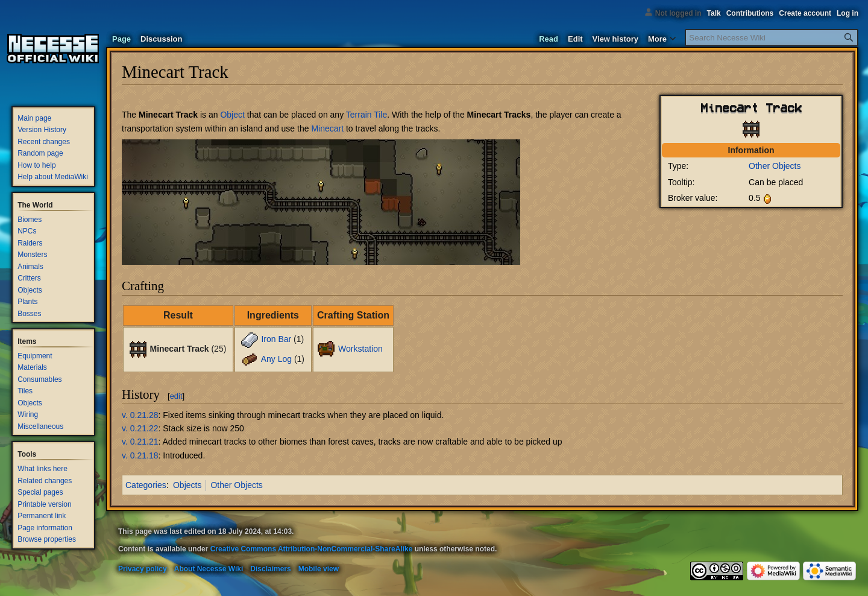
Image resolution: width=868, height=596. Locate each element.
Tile (380, 115)
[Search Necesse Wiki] (772, 38)
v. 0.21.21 (140, 442)
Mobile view (319, 569)
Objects (187, 485)
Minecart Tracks (499, 115)
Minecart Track (168, 115)
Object (232, 115)
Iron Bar (276, 339)
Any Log (276, 359)
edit (176, 396)
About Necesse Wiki (209, 569)
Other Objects (775, 166)
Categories (146, 485)
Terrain (359, 115)
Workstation (360, 349)
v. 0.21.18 (140, 455)
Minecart (327, 128)
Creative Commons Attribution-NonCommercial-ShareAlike (312, 549)
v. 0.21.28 (140, 415)
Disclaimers (270, 569)
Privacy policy (143, 569)
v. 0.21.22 (140, 428)
